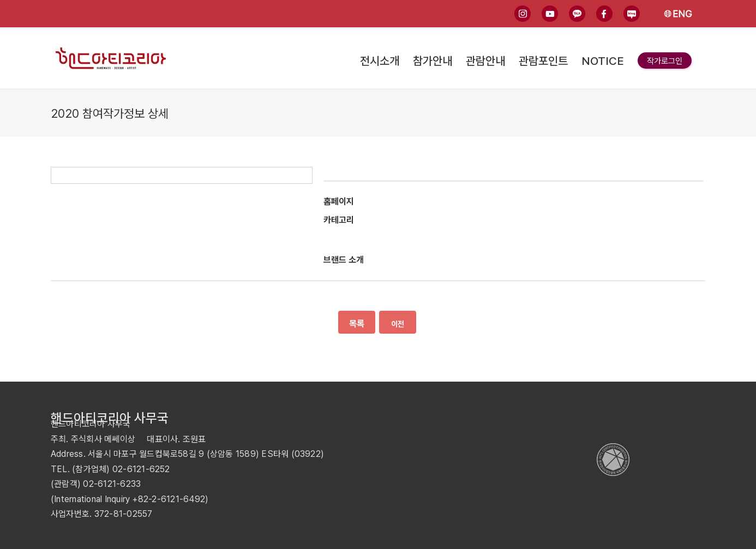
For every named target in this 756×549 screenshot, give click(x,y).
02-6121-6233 (112, 484)
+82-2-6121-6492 (169, 499)
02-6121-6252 (141, 469)
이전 (398, 324)
